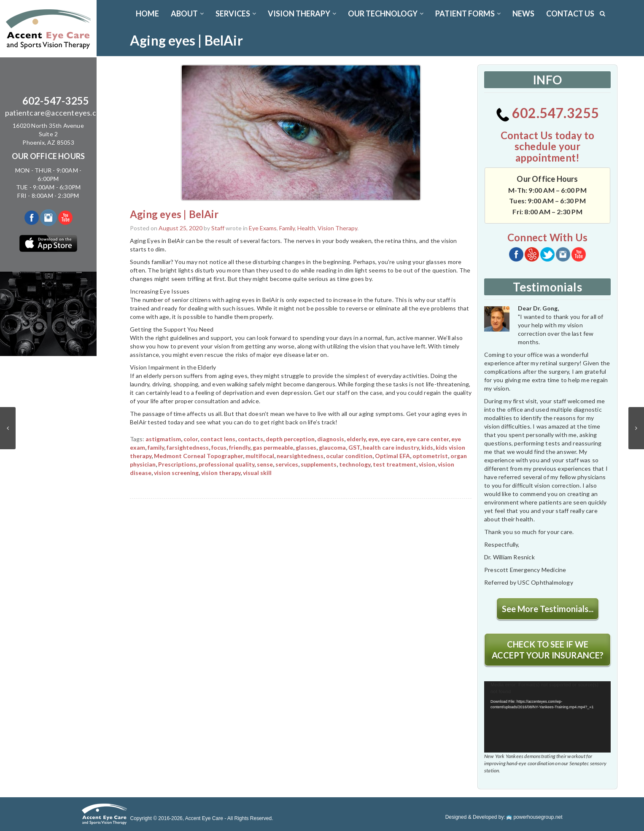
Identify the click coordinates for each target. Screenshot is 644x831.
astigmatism (163, 439)
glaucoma (332, 447)
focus (219, 447)
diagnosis (331, 439)
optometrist (430, 456)
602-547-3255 (56, 101)
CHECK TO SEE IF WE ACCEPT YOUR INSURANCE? (548, 650)
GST (354, 447)
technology (355, 464)
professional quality (226, 464)
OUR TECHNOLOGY (386, 13)
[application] (547, 717)
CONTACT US (570, 13)
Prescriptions (177, 464)
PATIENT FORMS (468, 13)
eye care (392, 439)
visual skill (257, 473)
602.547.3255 (548, 113)
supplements (319, 464)
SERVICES (236, 13)
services (287, 464)
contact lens (218, 439)
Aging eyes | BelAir (174, 214)
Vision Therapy (337, 228)
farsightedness (188, 447)
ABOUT (187, 13)
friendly (240, 447)
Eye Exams (263, 228)
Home (147, 13)
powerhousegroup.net (534, 817)
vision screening (176, 473)
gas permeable (273, 447)
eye (373, 439)
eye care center (427, 439)
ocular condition (349, 456)
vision (427, 464)
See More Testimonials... (548, 609)
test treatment (395, 464)
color (191, 439)
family (156, 447)
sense (265, 464)
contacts (251, 439)
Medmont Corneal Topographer (198, 456)
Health (306, 228)
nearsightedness (300, 456)
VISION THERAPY (302, 13)
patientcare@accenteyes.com (56, 113)
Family (287, 228)
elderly (356, 439)
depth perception (290, 439)
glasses (306, 447)
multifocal (260, 456)
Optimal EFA (392, 456)
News (523, 13)
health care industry (391, 447)
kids (427, 447)
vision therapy (221, 473)
